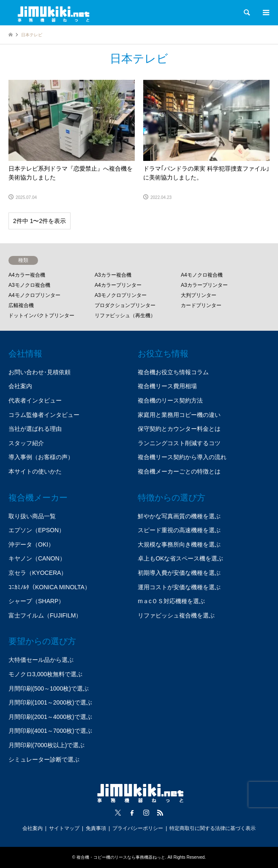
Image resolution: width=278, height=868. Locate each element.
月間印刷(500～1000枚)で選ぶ (49, 688)
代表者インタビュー (35, 400)
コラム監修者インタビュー (44, 415)
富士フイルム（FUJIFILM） (45, 615)
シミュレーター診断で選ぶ (44, 759)
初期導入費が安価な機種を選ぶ (179, 573)
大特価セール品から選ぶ (41, 660)
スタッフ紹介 (26, 443)
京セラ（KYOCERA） (38, 573)
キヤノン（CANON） (37, 558)
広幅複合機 (21, 305)
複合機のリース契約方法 (170, 400)
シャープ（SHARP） (36, 601)
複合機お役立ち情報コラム (173, 372)
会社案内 (20, 386)
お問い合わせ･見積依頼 (40, 372)
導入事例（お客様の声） (41, 457)
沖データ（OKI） (31, 544)
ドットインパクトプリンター (41, 316)
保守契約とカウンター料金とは (179, 429)
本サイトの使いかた (35, 471)
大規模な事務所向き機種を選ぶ (179, 544)
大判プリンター (199, 295)
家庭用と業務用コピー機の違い (179, 415)
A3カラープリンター (204, 285)
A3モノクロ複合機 (29, 285)
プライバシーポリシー (138, 828)
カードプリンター (201, 305)
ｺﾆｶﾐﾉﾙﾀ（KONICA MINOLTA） (49, 587)
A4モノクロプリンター (34, 295)
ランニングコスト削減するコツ (179, 443)
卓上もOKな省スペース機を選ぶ (180, 558)
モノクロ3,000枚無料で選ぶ (45, 674)
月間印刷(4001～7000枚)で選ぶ (50, 731)
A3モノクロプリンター (121, 295)
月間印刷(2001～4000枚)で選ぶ (50, 717)
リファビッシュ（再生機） (125, 316)
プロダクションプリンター (125, 305)
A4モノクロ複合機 (202, 275)
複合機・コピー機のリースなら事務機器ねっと (121, 857)
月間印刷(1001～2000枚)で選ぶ (50, 702)
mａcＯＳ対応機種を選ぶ (171, 601)
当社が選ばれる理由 (35, 429)
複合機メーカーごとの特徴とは (179, 471)
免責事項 (96, 828)
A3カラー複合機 (113, 275)
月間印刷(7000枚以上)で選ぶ (46, 745)
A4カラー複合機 (27, 275)
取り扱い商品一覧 (32, 516)
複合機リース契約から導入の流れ (182, 457)
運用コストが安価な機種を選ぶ (179, 587)
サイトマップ (64, 828)
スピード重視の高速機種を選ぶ (179, 530)
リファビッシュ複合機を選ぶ (176, 615)
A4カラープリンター (118, 285)
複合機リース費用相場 (167, 386)
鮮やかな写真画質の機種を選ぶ (179, 516)
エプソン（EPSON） (37, 530)
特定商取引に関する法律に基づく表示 (213, 828)
